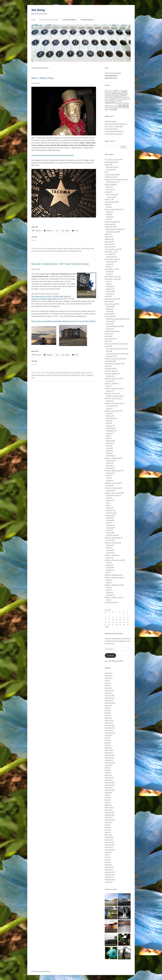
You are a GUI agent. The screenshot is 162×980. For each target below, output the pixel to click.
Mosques (109, 309)
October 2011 (109, 847)
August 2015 (109, 735)
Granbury (109, 291)
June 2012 (108, 827)
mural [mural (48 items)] (113, 99)
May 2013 (108, 800)
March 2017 (108, 688)
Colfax (108, 587)
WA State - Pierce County (82, 373)
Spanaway (109, 525)
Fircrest (108, 508)
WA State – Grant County (114, 396)
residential (73, 375)
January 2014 (109, 780)
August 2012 (109, 822)
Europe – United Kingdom (113, 209)
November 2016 (110, 698)
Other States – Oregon (112, 276)
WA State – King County (112, 411)
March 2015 (108, 748)
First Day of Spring (110, 121)
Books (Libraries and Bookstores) (115, 179)
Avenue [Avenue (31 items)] (123, 91)
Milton (108, 438)
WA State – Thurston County (113, 560)
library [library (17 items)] (124, 97)
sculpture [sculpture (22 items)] (126, 103)
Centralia (109, 485)
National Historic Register (114, 229)
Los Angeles (110, 254)
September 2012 (110, 820)
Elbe (107, 503)
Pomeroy (109, 391)
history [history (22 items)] (107, 97)
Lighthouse (108, 239)
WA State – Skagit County (113, 538)
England (109, 212)
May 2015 (108, 743)
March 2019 (108, 673)
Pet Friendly (108, 301)
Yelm (108, 572)
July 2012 (107, 825)
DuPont (108, 498)
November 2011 (110, 845)
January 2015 (109, 753)
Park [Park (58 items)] (111, 101)
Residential (65, 373)
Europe (107, 204)
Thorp (108, 478)
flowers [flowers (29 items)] (122, 94)
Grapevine (109, 294)
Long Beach (110, 490)
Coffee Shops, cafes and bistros (116, 319)
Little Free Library (111, 182)
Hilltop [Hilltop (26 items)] (118, 96)
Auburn (108, 413)
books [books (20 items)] (107, 92)
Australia (108, 164)
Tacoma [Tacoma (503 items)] (123, 105)
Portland (109, 271)
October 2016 (109, 700)
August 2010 (109, 882)
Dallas (108, 284)
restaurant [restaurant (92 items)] (110, 103)
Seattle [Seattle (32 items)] (107, 106)
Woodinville (110, 456)
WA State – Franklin (111, 383)
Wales (108, 219)
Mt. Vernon (109, 540)
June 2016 (108, 710)
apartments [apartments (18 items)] (110, 91)
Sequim (108, 408)
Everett (108, 548)
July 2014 (107, 768)
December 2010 (110, 872)
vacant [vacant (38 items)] (111, 109)
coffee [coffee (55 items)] (124, 92)
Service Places (109, 339)
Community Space (110, 202)
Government (109, 224)
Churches (109, 306)
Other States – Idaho (111, 259)
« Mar (107, 627)
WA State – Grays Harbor (113, 398)
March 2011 (108, 865)
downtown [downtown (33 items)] (115, 94)
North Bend (110, 441)
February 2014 (109, 777)
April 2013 (108, 802)
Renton (108, 446)
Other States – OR (110, 269)
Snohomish (110, 553)
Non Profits (108, 244)
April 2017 (108, 685)
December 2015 (110, 725)
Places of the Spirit (111, 304)
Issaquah (109, 433)
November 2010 (110, 874)
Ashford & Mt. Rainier (113, 495)
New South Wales (112, 167)
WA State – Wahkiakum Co (113, 575)
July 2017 (107, 680)
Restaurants (109, 316)
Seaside (109, 274)
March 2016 (108, 718)
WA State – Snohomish (112, 543)
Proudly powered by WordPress (41, 971)
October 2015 (109, 730)
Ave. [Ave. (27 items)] (119, 91)
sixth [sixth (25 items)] (111, 106)
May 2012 (108, 830)
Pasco (108, 386)
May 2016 (108, 713)
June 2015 (108, 740)
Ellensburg (109, 473)
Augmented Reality (111, 162)
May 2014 (108, 770)
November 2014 (110, 758)
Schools (107, 336)
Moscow (109, 266)
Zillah (108, 600)
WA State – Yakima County (113, 597)
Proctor (41, 251)
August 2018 (109, 675)
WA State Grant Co (111, 602)
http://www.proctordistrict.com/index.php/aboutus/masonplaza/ (53, 155)
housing (54, 375)
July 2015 (107, 738)
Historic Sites (109, 227)
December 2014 (110, 755)
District (83, 248)
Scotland (109, 217)
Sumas (108, 582)
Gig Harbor (109, 510)
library (88, 248)
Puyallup (109, 520)
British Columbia (110, 184)
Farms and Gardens (111, 222)
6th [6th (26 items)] (106, 91)
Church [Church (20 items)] (119, 92)
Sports (107, 341)
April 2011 (108, 862)
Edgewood (109, 500)
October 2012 (109, 817)
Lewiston (109, 264)
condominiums (41, 375)
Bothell (108, 421)
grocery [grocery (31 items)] (113, 96)
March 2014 (108, 775)
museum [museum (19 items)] (119, 99)
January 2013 (109, 810)
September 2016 (110, 703)
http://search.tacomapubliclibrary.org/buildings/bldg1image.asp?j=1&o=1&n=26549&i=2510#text (63, 321)
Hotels (107, 234)
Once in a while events (112, 249)
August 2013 (109, 792)
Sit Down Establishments (114, 326)
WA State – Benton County (113, 378)
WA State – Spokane (111, 555)
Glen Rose (109, 289)
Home (33, 20)
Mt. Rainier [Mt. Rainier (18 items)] (108, 99)
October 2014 (109, 760)
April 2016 (108, 715)
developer (77, 248)
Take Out (109, 329)
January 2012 (109, 840)
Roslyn (108, 475)
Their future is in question (113, 363)
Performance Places (111, 299)
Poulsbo (109, 463)
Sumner (108, 530)
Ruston (108, 523)
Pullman (109, 592)
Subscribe (110, 655)
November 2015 (110, 728)
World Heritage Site (112, 232)
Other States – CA (110, 252)
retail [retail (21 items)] (117, 103)
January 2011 (109, 870)
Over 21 (108, 324)
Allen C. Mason (69, 248)
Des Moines (110, 428)
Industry (107, 237)
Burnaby (109, 187)
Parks (107, 296)
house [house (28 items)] (111, 97)
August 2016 (109, 705)
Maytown (109, 565)
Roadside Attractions (111, 331)
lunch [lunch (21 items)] (128, 97)
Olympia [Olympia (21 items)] (124, 99)
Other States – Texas (111, 279)
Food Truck (109, 321)
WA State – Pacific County (113, 488)
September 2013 (110, 790)
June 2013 (108, 797)
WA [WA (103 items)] (115, 109)
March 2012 (108, 835)
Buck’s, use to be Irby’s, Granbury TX (116, 124)
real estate (47, 251)
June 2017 (108, 683)
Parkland (109, 518)
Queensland (110, 169)
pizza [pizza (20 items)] (115, 101)
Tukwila (108, 453)
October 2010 (109, 877)
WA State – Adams (110, 371)
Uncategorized (52, 248)
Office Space (109, 247)
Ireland (108, 214)
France (108, 207)
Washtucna (110, 376)
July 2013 (107, 795)
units (79, 375)
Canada (107, 192)
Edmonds (109, 545)
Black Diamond (111, 418)
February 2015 (109, 750)
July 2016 (107, 708)
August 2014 (109, 765)
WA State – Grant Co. (111, 393)
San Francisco (110, 257)
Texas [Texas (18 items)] (106, 107)
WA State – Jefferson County (114, 403)
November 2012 (110, 815)
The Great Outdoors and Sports (115, 359)
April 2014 (108, 772)
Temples (109, 311)
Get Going (38, 10)
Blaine (108, 580)
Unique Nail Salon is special (113, 134)
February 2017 (109, 690)
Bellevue (109, 416)
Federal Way (110, 431)
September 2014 (110, 763)
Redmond (109, 443)
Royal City (108, 334)
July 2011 (107, 855)
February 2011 (109, 867)
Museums (108, 242)
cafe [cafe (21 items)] (110, 92)
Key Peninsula (110, 513)
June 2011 (108, 857)
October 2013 (109, 787)
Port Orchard (110, 461)
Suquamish (110, 468)
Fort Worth (109, 286)
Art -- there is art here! (54, 373)
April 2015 (108, 745)
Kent (107, 436)
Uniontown (109, 595)
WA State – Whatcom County (114, 577)
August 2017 (109, 678)
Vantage (109, 480)
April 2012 (108, 832)
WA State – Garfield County (113, 388)
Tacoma (54, 251)
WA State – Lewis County (112, 483)
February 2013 (109, 807)
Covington (109, 426)
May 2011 (108, 860)
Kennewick (109, 381)
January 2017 (109, 693)
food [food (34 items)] (126, 94)
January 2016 (109, 723)
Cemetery (108, 199)
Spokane (109, 558)
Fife (107, 505)
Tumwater (109, 570)
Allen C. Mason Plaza (43, 78)
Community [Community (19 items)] (108, 94)
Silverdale (109, 465)
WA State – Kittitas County (113, 470)
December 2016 (110, 695)
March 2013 (108, 805)
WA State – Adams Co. (112, 373)
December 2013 (110, 782)
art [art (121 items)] (116, 90)
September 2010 (110, 879)
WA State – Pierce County (113, 493)
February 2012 (109, 837)
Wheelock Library (62, 251)
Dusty (108, 590)
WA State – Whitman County (113, 585)
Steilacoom (109, 528)
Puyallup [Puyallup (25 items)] (119, 101)
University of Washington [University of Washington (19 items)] (115, 107)
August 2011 (109, 852)
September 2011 (110, 850)
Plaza (36, 251)
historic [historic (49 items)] (124, 95)
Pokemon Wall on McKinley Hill (114, 131)
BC (106, 172)
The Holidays (109, 361)
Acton (108, 281)
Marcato (59, 375)
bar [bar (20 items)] (127, 91)
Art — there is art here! (112, 160)
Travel (107, 366)
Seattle (108, 451)
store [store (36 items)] (115, 106)
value (83, 375)
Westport (109, 401)
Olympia (109, 567)
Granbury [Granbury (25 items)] (108, 96)
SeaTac (108, 448)
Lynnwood (109, 550)
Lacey (108, 563)
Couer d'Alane (110, 262)
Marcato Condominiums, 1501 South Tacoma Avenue (60, 264)
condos (48, 375)
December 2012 (110, 812)
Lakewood (109, 515)
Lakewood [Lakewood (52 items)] (118, 97)
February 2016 (109, 720)
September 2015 (110, 733)
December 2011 (110, 842)
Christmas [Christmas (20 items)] (114, 92)
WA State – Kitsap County (113, 458)
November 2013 (110, 785)
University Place (111, 535)
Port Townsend (111, 406)
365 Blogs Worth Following (49, 20)
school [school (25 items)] (121, 103)
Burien (108, 423)
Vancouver (109, 189)
